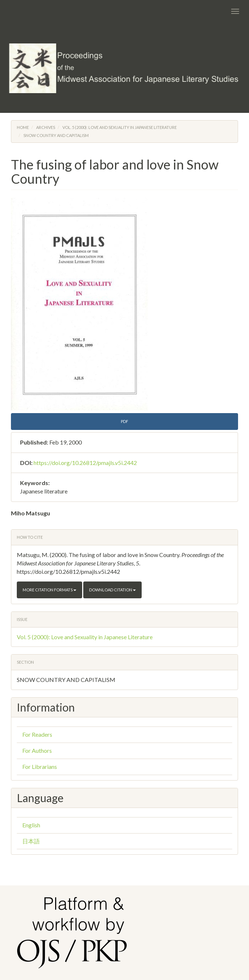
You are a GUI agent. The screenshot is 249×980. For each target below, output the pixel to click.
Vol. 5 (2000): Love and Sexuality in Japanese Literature (120, 127)
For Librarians (40, 767)
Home (23, 127)
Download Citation (112, 590)
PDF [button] (124, 421)
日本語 (31, 841)
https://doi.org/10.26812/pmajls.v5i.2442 (85, 463)
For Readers (37, 734)
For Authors (37, 750)
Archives (46, 127)
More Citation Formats (49, 590)
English (31, 825)
